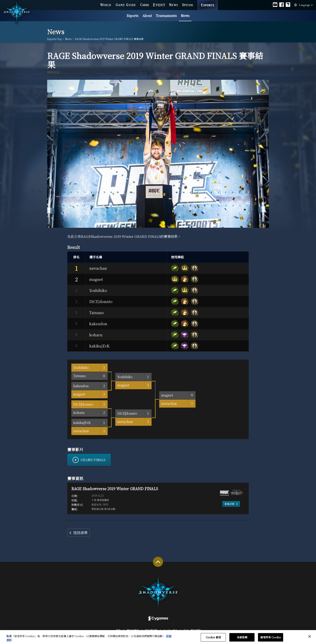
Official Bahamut (288, 5)
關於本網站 (133, 630)
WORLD (106, 5)
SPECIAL (188, 5)
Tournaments (166, 16)
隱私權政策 (151, 630)
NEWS (174, 5)
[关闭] (310, 639)
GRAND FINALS (93, 460)
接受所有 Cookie (271, 640)
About (147, 16)
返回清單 (80, 533)
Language (299, 5)
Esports (133, 16)
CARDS (145, 5)
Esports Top (54, 39)
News (185, 16)
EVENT (159, 5)
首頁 (118, 630)
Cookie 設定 (170, 630)
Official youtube (275, 5)
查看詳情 (229, 504)
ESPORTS (208, 1)
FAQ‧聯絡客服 (192, 630)
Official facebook (282, 5)
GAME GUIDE (126, 5)
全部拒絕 (242, 640)
